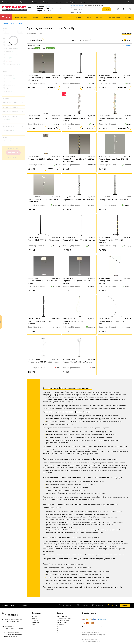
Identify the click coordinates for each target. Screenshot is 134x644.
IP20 (8, 120)
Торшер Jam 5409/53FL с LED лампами (79, 199)
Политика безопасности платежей (92, 627)
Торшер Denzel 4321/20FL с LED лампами (111, 282)
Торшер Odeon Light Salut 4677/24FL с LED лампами (43, 201)
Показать (13, 153)
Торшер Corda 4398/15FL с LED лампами (40, 322)
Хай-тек (9, 91)
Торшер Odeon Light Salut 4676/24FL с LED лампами (114, 160)
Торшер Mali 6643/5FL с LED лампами (78, 78)
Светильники (11, 55)
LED (37, 48)
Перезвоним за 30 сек (77, 6)
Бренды (83, 2)
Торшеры (19, 23)
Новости (59, 631)
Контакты (95, 2)
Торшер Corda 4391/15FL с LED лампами (76, 322)
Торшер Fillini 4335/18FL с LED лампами (79, 240)
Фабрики (34, 619)
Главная (5, 23)
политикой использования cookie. (93, 636)
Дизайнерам (71, 2)
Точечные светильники (13, 64)
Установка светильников (64, 619)
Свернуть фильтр (36, 40)
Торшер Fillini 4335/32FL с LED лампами (44, 118)
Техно (8, 88)
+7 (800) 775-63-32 (50, 9)
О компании (37, 613)
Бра (8, 42)
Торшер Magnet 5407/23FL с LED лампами (112, 79)
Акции (33, 627)
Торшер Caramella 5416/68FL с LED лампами (77, 119)
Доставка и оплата (8, 2)
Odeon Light (10, 130)
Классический (10, 76)
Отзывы (46, 2)
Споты (9, 58)
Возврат (35, 2)
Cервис (60, 613)
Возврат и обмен (62, 623)
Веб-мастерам (61, 625)
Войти (130, 2)
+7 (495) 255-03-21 (50, 11)
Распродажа (35, 623)
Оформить (125, 605)
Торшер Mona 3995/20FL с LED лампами (44, 362)
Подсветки (10, 52)
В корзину (52, 88)
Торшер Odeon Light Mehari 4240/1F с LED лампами (43, 79)
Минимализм (10, 79)
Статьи (59, 633)
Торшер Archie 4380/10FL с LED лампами (111, 322)
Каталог (6, 17)
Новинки (34, 625)
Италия (9, 141)
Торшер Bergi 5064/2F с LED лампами (43, 159)
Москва (48, 6)
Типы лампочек (61, 635)
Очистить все (126, 45)
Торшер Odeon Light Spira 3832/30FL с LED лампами (79, 160)
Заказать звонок (24, 605)
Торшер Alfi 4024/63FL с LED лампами (78, 362)
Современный (10, 85)
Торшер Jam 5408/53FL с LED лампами (114, 199)
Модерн (9, 82)
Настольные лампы (12, 48)
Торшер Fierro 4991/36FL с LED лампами (111, 241)
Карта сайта (35, 629)
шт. (110, 605)
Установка (57, 2)
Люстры (9, 45)
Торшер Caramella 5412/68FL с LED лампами (113, 119)
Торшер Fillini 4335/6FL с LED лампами (43, 240)
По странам (35, 621)
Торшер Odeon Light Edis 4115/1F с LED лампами (79, 282)
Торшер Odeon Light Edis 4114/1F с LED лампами (43, 282)
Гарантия (23, 2)
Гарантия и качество (63, 621)
